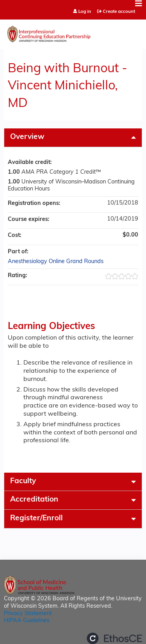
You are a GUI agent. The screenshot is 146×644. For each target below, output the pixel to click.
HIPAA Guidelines (27, 621)
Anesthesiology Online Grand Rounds (56, 262)
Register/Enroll (36, 519)
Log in (85, 12)
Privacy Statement (28, 614)
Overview (27, 137)
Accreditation (34, 500)
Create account (119, 12)
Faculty (23, 481)
